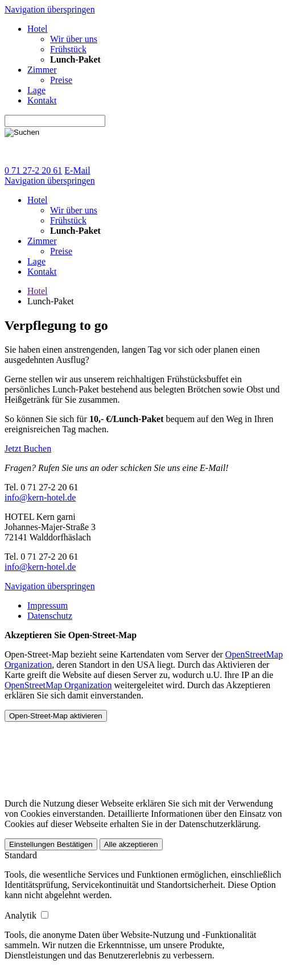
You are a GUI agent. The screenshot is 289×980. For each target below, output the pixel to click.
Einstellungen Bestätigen (51, 844)
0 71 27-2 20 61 (33, 170)
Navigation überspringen (50, 9)
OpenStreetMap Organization (58, 685)
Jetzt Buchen (28, 448)
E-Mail (77, 170)
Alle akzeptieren (131, 844)
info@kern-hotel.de (40, 497)
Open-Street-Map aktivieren (56, 716)
